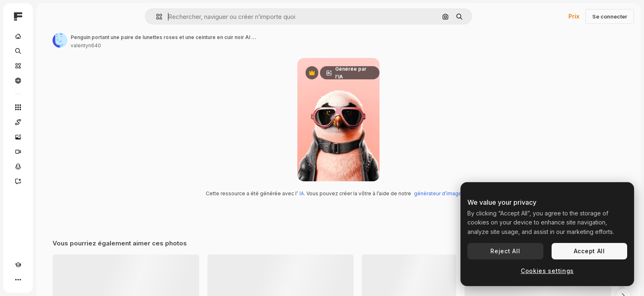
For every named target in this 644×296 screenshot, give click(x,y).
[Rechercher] (49, 51)
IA (333, 235)
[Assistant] (49, 181)
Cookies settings (547, 271)
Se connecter (610, 16)
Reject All (505, 251)
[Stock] (49, 66)
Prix (574, 16)
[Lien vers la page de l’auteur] (122, 40)
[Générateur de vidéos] (49, 152)
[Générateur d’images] (49, 137)
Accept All (589, 251)
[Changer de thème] (33, 280)
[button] (187, 17)
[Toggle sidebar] (80, 16)
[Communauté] (49, 81)
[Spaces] (49, 122)
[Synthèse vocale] (49, 166)
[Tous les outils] (49, 107)
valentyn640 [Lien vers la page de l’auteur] (148, 45)
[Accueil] (49, 36)
